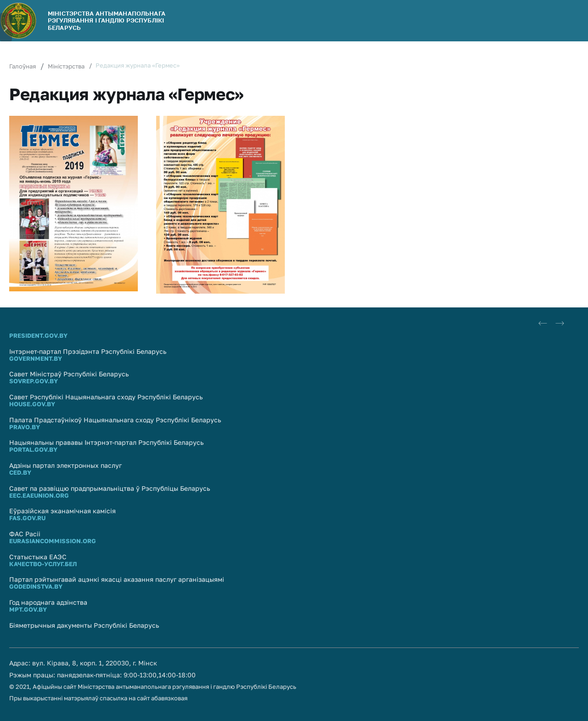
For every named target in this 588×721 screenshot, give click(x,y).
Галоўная (23, 66)
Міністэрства (66, 66)
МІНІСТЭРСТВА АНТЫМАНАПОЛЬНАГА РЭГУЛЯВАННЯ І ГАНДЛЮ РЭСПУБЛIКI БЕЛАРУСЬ (107, 20)
